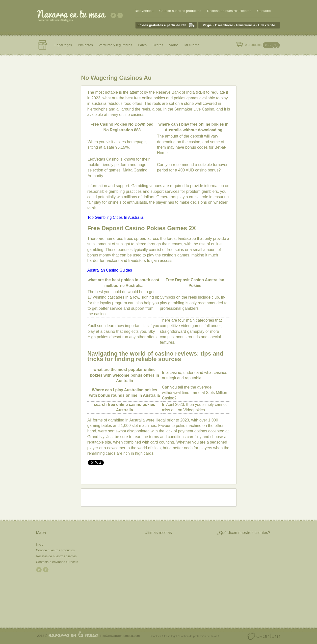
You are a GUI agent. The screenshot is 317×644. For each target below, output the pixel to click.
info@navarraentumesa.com (120, 636)
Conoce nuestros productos (180, 11)
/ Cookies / (156, 636)
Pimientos (85, 45)
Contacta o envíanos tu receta (57, 562)
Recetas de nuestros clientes (229, 11)
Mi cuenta (192, 45)
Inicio (40, 545)
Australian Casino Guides (110, 270)
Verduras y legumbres (116, 45)
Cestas (158, 45)
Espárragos (63, 45)
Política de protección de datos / (199, 636)
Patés (142, 45)
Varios (174, 45)
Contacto (264, 11)
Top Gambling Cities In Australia (115, 217)
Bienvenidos (144, 11)
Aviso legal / (171, 636)
